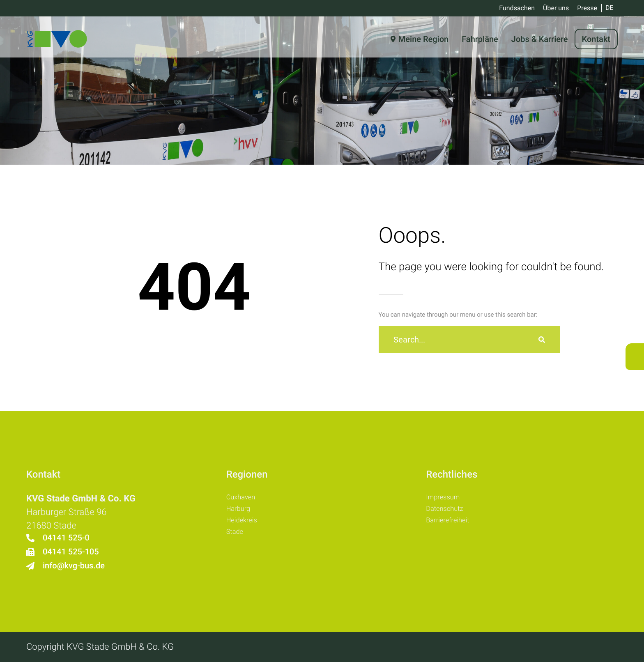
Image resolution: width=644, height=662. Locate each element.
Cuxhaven (244, 499)
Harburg (241, 512)
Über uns (556, 8)
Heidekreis (245, 525)
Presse (587, 8)
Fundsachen (517, 8)
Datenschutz (448, 512)
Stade (237, 538)
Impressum (446, 499)
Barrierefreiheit (452, 525)
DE (609, 8)
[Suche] (542, 340)
